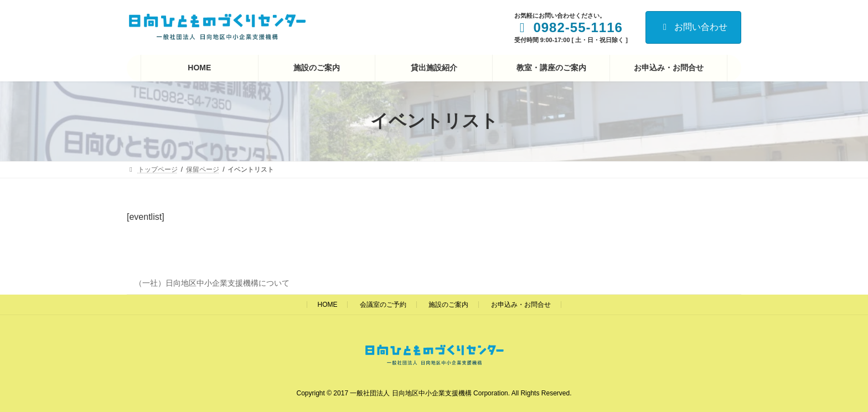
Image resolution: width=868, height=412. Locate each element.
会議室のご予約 (383, 305)
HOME (327, 305)
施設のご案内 (448, 305)
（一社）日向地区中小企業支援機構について (212, 283)
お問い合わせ (693, 27)
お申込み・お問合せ (521, 305)
